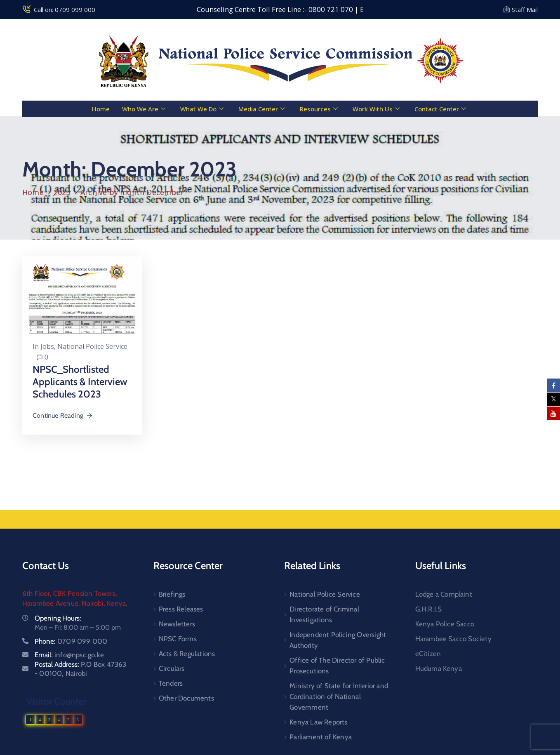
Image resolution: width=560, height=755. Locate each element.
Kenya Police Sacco (445, 624)
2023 (62, 192)
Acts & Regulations (187, 654)
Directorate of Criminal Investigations (324, 614)
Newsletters (177, 624)
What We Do (202, 109)
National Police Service (92, 346)
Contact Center (440, 109)
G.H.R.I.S (429, 609)
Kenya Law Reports (318, 722)
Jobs (47, 346)
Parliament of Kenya (321, 737)
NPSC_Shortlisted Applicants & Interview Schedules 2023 (80, 382)
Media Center (262, 109)
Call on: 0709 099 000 (65, 9)
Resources (319, 109)
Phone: (71, 641)
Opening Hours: (58, 618)
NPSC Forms (178, 639)
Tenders (171, 683)
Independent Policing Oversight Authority (338, 640)
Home (101, 109)
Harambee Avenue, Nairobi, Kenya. (75, 603)
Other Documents (186, 698)
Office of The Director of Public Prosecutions (337, 666)
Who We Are (144, 109)
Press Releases (181, 609)
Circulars (172, 668)
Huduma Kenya (439, 668)
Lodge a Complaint (444, 594)
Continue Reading (63, 415)
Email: (69, 655)
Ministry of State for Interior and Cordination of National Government (339, 696)
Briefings (172, 594)
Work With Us (376, 109)
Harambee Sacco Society (453, 639)
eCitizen (428, 654)
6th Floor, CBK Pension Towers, (70, 593)
